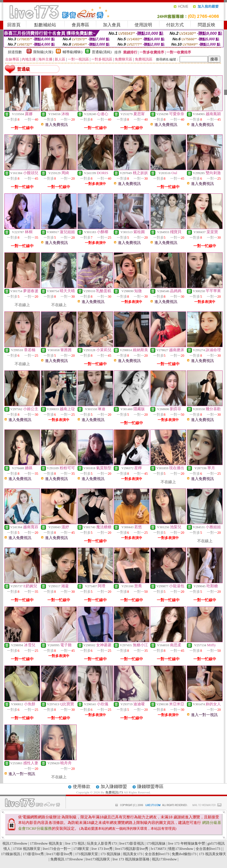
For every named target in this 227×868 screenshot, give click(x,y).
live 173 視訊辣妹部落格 (131, 859)
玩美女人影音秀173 (102, 843)
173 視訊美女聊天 (213, 854)
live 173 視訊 (75, 843)
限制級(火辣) (43, 52)
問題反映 (207, 25)
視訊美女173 (133, 854)
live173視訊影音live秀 (132, 849)
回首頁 (14, 25)
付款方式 (175, 25)
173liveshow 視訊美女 (46, 843)
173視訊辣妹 (156, 843)
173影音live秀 (33, 854)
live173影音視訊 (132, 843)
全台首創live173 (208, 849)
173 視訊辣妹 (110, 854)
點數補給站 (45, 25)
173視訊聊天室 (87, 854)
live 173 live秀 (102, 849)
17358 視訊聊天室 (27, 849)
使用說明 (143, 25)
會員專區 (80, 25)
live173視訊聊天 (98, 859)
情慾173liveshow (181, 849)
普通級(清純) (102, 52)
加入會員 (112, 25)
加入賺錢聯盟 (114, 786)
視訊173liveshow (15, 843)
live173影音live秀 (59, 854)
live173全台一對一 (57, 849)
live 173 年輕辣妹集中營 (187, 843)
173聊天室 (81, 849)
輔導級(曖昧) (73, 52)
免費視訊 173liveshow (67, 859)
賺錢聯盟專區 (150, 786)
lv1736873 (158, 849)
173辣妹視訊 (11, 854)
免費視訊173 (114, 792)
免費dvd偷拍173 (184, 854)
